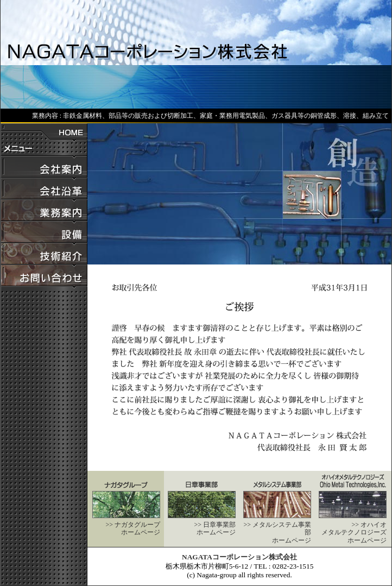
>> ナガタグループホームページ (133, 528)
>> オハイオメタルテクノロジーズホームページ (354, 533)
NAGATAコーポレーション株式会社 (239, 557)
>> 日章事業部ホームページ (215, 528)
